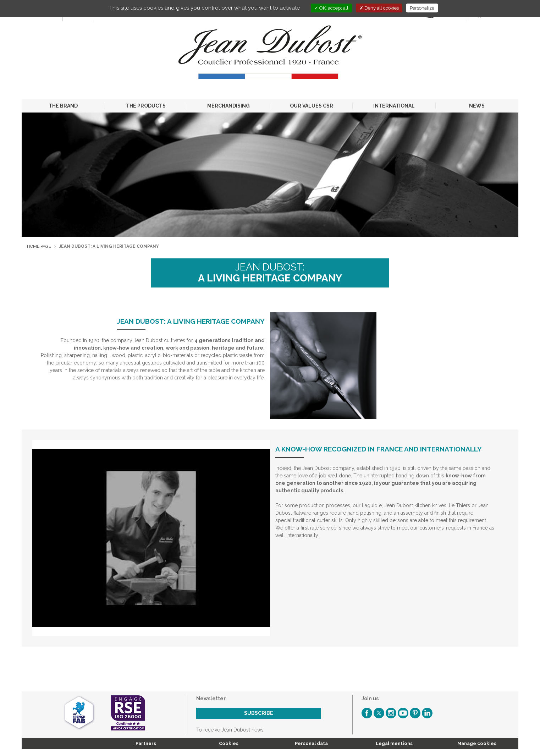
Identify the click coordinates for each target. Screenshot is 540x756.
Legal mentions (394, 743)
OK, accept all (331, 8)
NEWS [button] (477, 106)
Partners (146, 743)
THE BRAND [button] (63, 106)
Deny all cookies (379, 8)
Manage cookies (477, 743)
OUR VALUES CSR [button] (312, 106)
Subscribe (259, 713)
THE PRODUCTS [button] (146, 106)
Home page (39, 246)
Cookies (229, 743)
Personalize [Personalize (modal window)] (422, 8)
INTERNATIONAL (394, 106)
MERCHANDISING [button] (228, 106)
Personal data (311, 743)
